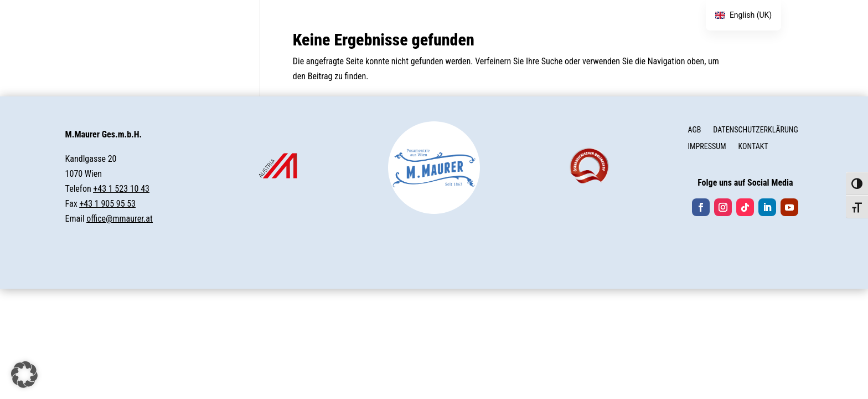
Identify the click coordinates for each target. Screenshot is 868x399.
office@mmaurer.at (119, 219)
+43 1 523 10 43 (121, 189)
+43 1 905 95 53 (107, 204)
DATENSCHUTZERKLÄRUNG (755, 130)
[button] (24, 375)
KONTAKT (753, 147)
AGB (694, 130)
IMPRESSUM (707, 147)
